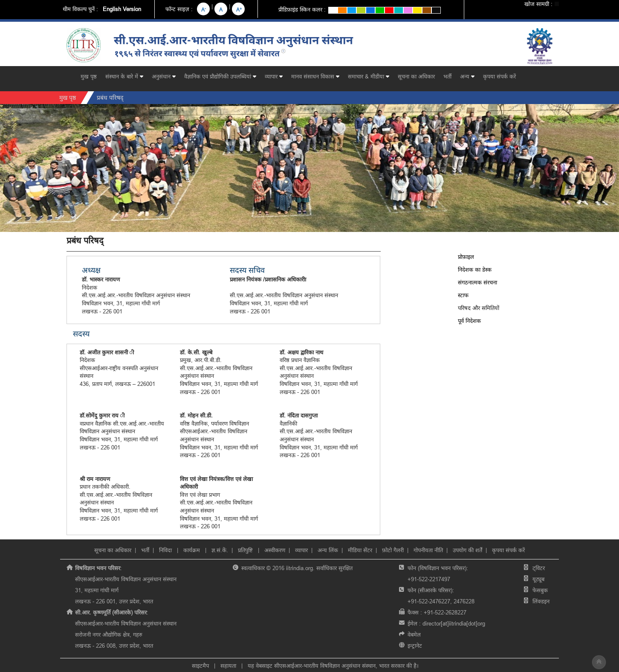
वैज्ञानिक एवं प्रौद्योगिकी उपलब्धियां (220, 76)
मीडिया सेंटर (360, 550)
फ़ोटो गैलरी (393, 550)
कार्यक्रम (192, 550)
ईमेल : (446, 623)
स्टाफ (463, 295)
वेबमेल (414, 634)
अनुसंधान (164, 76)
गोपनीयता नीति (428, 550)
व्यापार (274, 76)
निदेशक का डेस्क (475, 269)
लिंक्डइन (541, 601)
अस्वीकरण (275, 550)
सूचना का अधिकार (416, 76)
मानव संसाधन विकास (315, 76)
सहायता (228, 666)
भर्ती (447, 76)
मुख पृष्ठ (89, 76)
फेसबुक (540, 590)
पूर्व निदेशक (469, 321)
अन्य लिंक (328, 550)
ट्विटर (539, 568)
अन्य (467, 76)
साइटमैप (200, 666)
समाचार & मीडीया (369, 76)
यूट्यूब (538, 579)
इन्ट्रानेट (415, 646)
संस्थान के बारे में (124, 76)
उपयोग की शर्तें (467, 550)
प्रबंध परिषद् (110, 98)
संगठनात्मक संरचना (477, 282)
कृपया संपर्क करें (499, 76)
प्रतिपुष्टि (245, 550)
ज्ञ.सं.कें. (220, 550)
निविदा (166, 550)
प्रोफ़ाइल (466, 257)
